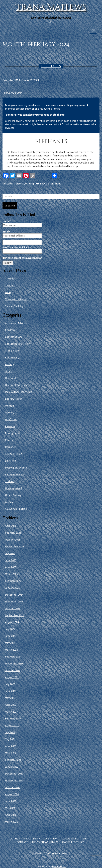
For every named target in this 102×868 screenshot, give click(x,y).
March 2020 (11, 822)
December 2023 (14, 663)
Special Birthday (14, 306)
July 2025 (10, 553)
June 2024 (11, 636)
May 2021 (10, 739)
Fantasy (9, 364)
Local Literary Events (77, 839)
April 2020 (11, 815)
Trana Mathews (51, 7)
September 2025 (15, 546)
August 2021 (12, 725)
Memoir (10, 406)
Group (9, 371)
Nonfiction (11, 419)
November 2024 (14, 602)
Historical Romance (16, 385)
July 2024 (10, 629)
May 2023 (10, 698)
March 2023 (11, 712)
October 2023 (13, 670)
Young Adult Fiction (16, 509)
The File (10, 279)
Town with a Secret (16, 299)
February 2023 (13, 719)
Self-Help (10, 461)
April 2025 (11, 567)
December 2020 (14, 774)
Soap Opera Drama (16, 468)
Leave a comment (50, 184)
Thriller (9, 481)
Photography (13, 433)
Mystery (10, 413)
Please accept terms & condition (22, 258)
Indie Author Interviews (19, 392)
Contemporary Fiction (18, 344)
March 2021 (11, 753)
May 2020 (10, 808)
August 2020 (12, 794)
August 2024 (12, 622)
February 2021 (13, 760)
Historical (11, 378)
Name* (22, 224)
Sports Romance (15, 474)
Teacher (10, 285)
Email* (22, 234)
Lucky (8, 292)
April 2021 (11, 746)
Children (10, 330)
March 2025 (11, 574)
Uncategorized (13, 488)
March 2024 (11, 650)
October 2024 (13, 608)
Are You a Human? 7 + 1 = (22, 250)
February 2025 (13, 581)
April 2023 (11, 705)
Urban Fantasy (13, 495)
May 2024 (10, 643)
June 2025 (11, 560)
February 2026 (13, 533)
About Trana (32, 839)
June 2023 (11, 691)
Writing (29, 184)
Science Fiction (14, 454)
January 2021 (12, 767)
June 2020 (11, 801)
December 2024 (14, 595)
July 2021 (10, 732)
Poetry (9, 440)
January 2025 (12, 588)
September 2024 (15, 615)
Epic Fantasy (12, 357)
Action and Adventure (17, 323)
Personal (19, 184)
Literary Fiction (14, 399)
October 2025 (13, 540)
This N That (52, 839)
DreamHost (59, 866)
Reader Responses (73, 842)
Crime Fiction (13, 351)
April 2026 (11, 526)
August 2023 (12, 677)
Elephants (51, 66)
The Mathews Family (45, 842)
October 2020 (13, 787)
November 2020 (14, 780)
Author (15, 839)
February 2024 (13, 657)
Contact (22, 842)
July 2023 (10, 684)
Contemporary (13, 337)
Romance (11, 447)
